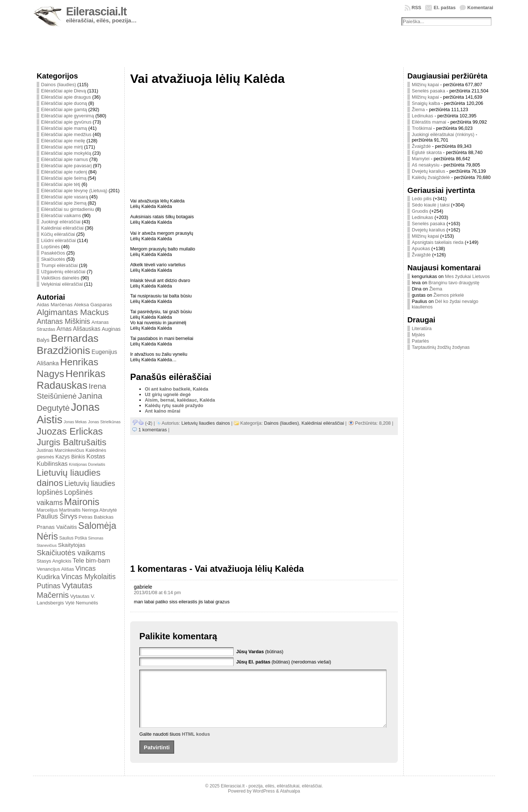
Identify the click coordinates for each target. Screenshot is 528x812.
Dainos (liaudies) (58, 85)
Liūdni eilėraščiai (58, 240)
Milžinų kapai (425, 85)
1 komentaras (153, 430)
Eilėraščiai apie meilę (63, 141)
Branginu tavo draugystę (454, 283)
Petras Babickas (96, 517)
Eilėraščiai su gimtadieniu (67, 209)
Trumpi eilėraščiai (59, 265)
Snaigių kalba (426, 103)
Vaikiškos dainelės (60, 278)
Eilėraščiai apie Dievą (63, 91)
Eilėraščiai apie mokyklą (66, 153)
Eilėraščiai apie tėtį (61, 184)
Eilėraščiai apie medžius (66, 134)
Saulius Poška (73, 538)
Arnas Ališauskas (78, 329)
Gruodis (420, 211)
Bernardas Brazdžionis (68, 344)
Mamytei (421, 159)
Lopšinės (50, 247)
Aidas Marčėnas (55, 305)
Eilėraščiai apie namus (65, 159)
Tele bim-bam (91, 561)
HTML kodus (196, 745)
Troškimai (422, 128)
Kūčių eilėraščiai (58, 234)
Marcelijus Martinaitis (59, 510)
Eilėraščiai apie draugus (66, 97)
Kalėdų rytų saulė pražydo (174, 405)
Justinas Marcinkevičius (60, 450)
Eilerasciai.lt (96, 12)
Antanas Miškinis (63, 321)
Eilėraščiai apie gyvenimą (67, 116)
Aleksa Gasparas (93, 305)
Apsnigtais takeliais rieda (438, 242)
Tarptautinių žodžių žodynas (441, 347)
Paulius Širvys (57, 516)
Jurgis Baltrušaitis (71, 442)
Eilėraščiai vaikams (61, 215)
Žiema (418, 109)
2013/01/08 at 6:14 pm (157, 592)
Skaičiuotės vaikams (71, 553)
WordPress (264, 802)
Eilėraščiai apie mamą (64, 128)
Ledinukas (422, 116)
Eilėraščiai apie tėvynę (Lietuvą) (74, 191)
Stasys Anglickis (54, 561)
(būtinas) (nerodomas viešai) (284, 662)
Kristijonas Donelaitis (87, 464)
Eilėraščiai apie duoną (64, 103)
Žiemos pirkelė (449, 295)
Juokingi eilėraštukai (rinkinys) (443, 134)
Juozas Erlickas (70, 431)
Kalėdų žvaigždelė (431, 177)
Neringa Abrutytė (99, 510)
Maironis (82, 502)
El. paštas (445, 8)
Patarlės (420, 341)
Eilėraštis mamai (429, 122)
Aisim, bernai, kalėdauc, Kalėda (180, 400)
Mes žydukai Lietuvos (467, 276)
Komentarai (480, 8)
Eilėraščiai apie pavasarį (66, 166)
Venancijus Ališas (55, 569)
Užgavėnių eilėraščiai (63, 272)
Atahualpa (290, 802)
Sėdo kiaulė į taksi (431, 205)
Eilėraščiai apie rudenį (64, 172)
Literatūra (422, 328)
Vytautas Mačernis (65, 590)
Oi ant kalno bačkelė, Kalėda (177, 389)
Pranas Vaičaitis (57, 527)
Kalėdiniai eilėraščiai (62, 228)
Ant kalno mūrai (163, 411)
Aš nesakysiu (426, 165)
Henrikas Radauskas (71, 379)
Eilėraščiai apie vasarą (65, 197)
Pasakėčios (53, 253)
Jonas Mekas (75, 422)
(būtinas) (260, 652)
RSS (417, 8)
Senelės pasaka (428, 91)
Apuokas (421, 248)
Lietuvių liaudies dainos (206, 423)
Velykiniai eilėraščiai (62, 284)
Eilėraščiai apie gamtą (64, 109)
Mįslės (418, 335)
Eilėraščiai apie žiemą (64, 203)
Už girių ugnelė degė (168, 394)
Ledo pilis (422, 199)
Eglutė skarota (427, 152)
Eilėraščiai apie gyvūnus (66, 122)
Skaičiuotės (53, 259)
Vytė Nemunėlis (82, 603)
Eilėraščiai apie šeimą (64, 178)
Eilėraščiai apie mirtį (62, 147)
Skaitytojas (72, 545)
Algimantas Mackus (73, 312)
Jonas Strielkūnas (104, 422)
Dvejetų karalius (428, 171)
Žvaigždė (421, 146)
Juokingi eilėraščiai (61, 222)
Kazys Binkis (70, 457)
